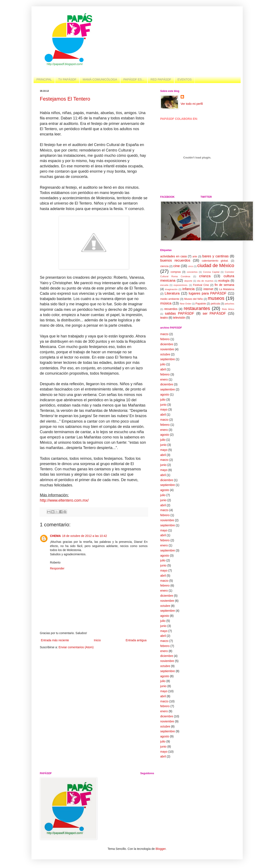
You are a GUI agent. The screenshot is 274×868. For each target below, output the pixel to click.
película (215, 304)
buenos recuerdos (175, 260)
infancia (188, 289)
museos (216, 298)
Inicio (97, 640)
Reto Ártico (228, 309)
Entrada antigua (136, 640)
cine (177, 266)
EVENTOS (185, 79)
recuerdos (171, 309)
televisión (179, 318)
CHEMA (55, 536)
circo (191, 266)
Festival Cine (201, 285)
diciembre (167, 344)
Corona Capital (211, 272)
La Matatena (227, 289)
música (166, 303)
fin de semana (224, 285)
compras (176, 272)
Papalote (201, 304)
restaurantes (197, 308)
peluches (230, 304)
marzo (164, 334)
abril (163, 369)
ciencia (164, 266)
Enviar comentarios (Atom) (76, 647)
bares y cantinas (216, 256)
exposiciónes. (181, 285)
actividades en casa (174, 256)
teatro (164, 318)
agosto (165, 394)
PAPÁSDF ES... (134, 79)
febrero (165, 339)
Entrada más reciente (55, 640)
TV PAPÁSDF (67, 79)
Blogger (160, 849)
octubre (165, 354)
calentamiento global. (215, 261)
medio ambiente (170, 299)
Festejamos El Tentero (65, 99)
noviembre (167, 349)
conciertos (192, 272)
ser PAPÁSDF (214, 313)
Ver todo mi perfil (192, 104)
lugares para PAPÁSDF (208, 293)
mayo (164, 409)
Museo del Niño (194, 299)
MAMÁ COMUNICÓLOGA (100, 79)
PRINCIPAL (44, 79)
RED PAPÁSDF (161, 79)
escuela (164, 285)
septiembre (168, 359)
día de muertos (205, 281)
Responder (57, 568)
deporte (188, 281)
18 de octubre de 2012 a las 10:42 (85, 536)
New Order (185, 304)
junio (164, 405)
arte (195, 257)
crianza (205, 276)
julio (163, 364)
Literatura (172, 293)
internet (208, 289)
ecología (224, 281)
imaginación (171, 289)
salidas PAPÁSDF (179, 313)
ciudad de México (216, 265)
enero (164, 379)
